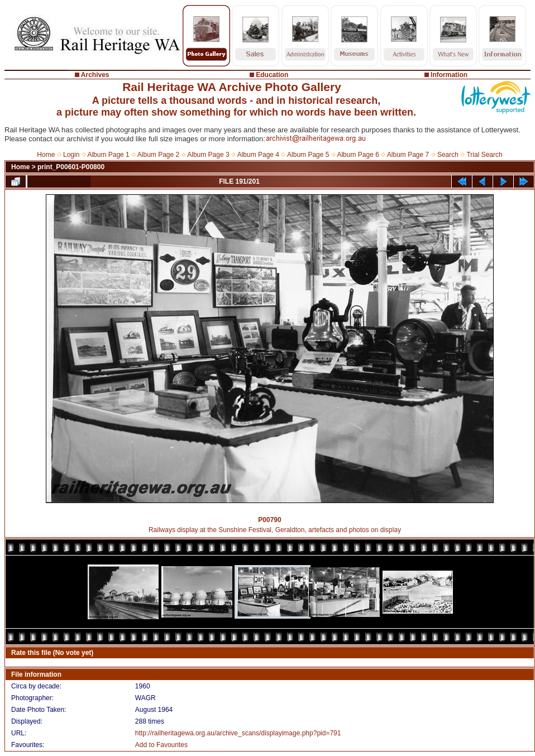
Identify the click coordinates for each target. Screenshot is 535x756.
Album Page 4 (258, 155)
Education (272, 75)
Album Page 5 (308, 155)
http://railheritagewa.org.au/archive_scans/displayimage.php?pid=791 (238, 733)
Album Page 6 (358, 155)
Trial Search (484, 155)
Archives (95, 75)
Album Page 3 (208, 155)
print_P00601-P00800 (71, 167)
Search (448, 155)
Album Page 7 (408, 155)
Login (71, 155)
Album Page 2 (158, 155)
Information (449, 75)
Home (46, 155)
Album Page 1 (108, 155)
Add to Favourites (161, 745)
